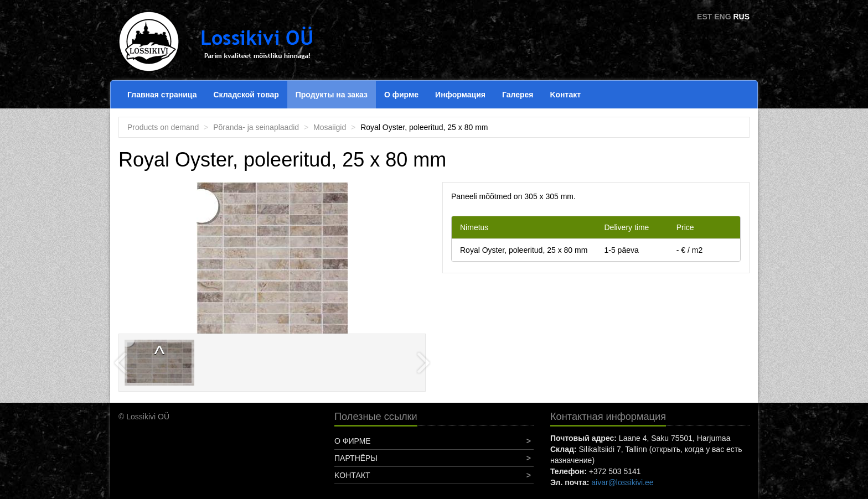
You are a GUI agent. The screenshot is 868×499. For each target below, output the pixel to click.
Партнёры (356, 458)
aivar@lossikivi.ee (622, 482)
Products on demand (163, 127)
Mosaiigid (330, 127)
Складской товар (246, 95)
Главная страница (162, 95)
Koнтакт (565, 95)
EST (704, 17)
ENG (722, 17)
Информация (460, 95)
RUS (741, 17)
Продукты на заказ (332, 95)
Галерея (518, 95)
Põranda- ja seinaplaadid (256, 127)
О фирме (401, 95)
